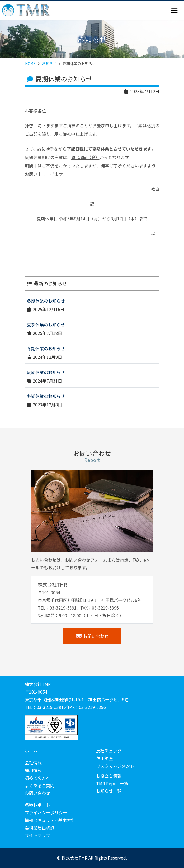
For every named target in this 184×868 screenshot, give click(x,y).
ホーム (31, 751)
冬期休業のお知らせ (46, 301)
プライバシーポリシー (46, 812)
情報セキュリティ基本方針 (50, 820)
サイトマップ (37, 835)
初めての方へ (37, 778)
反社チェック (109, 751)
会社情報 (33, 762)
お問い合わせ (92, 636)
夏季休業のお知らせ (46, 325)
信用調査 (105, 758)
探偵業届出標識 (40, 828)
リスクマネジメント (115, 766)
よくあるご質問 (40, 785)
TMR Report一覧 (112, 783)
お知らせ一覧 (109, 791)
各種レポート (37, 805)
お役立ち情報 (109, 776)
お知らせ (49, 63)
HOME (30, 63)
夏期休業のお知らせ (46, 372)
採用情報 (33, 770)
